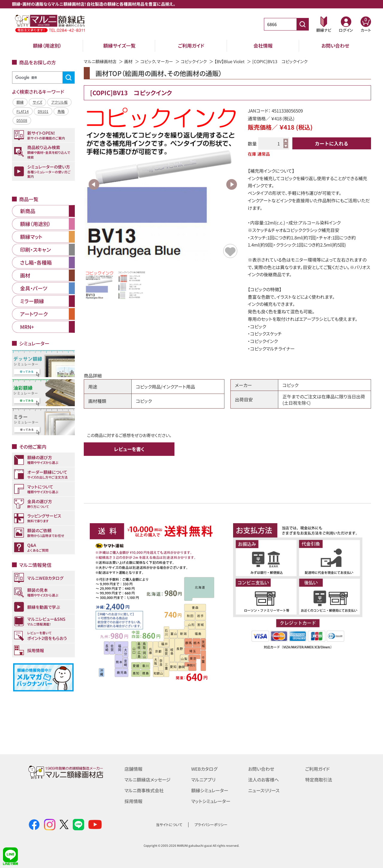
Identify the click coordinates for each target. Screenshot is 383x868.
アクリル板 (59, 102)
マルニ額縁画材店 (100, 61)
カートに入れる (332, 143)
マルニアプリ (203, 780)
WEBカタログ (204, 769)
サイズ (37, 102)
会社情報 (263, 45)
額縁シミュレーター (210, 790)
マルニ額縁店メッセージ (148, 780)
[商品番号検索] (303, 24)
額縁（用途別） (47, 45)
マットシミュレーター (211, 801)
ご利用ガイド (191, 45)
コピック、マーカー (157, 61)
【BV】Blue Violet (230, 61)
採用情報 (133, 801)
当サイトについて (169, 824)
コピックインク (194, 61)
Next (232, 184)
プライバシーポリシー (211, 824)
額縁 (20, 102)
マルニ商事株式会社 (144, 790)
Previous (94, 184)
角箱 (61, 111)
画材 (128, 61)
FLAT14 (23, 111)
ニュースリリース (264, 790)
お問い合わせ (335, 45)
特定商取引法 (319, 780)
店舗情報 (133, 769)
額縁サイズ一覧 (119, 45)
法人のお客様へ (263, 780)
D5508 (22, 120)
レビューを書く (129, 449)
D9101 (43, 111)
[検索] (42, 78)
